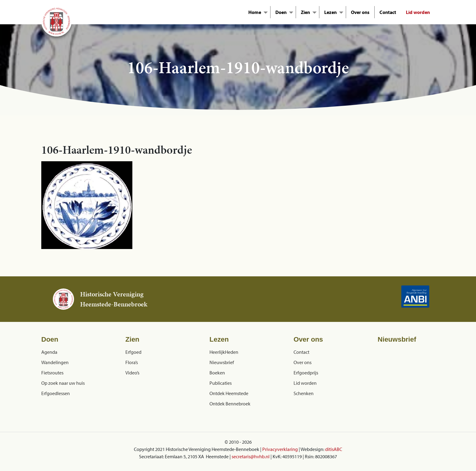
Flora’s (132, 362)
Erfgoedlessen (56, 393)
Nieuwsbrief (222, 362)
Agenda (49, 352)
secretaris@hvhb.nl (251, 456)
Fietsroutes (52, 373)
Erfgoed (133, 352)
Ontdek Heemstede (229, 393)
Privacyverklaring (280, 449)
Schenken (304, 393)
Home (255, 12)
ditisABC (334, 449)
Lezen (330, 12)
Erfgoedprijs (306, 373)
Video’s (132, 373)
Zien (305, 12)
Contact (388, 12)
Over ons (360, 12)
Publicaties (221, 383)
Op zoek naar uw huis (63, 383)
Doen (281, 12)
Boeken (217, 373)
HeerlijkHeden (224, 352)
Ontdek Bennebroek (230, 404)
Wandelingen (55, 362)
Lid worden (418, 12)
